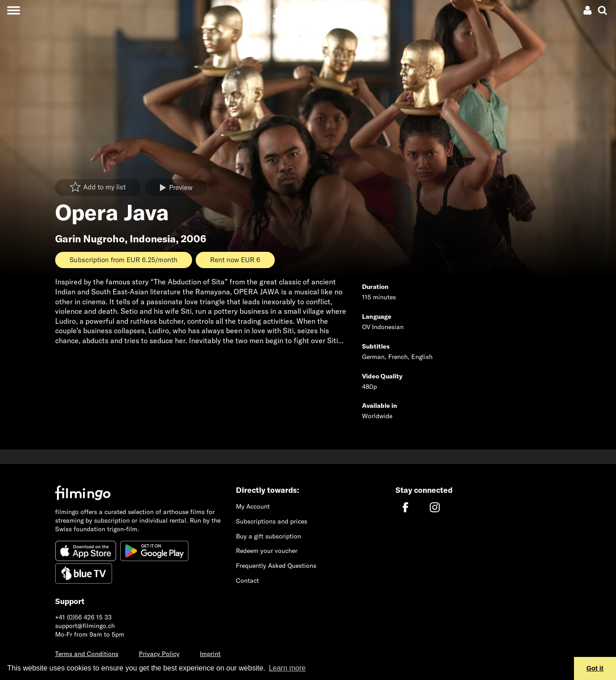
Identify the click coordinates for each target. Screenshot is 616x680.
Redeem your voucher (267, 551)
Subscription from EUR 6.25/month (124, 260)
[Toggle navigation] (13, 10)
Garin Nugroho (90, 239)
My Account (253, 506)
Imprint (210, 654)
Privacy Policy (159, 654)
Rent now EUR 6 (235, 260)
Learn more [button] (287, 668)
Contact (247, 581)
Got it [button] (595, 668)
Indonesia (153, 239)
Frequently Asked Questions (276, 566)
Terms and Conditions (87, 654)
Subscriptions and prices (272, 521)
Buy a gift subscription (268, 536)
